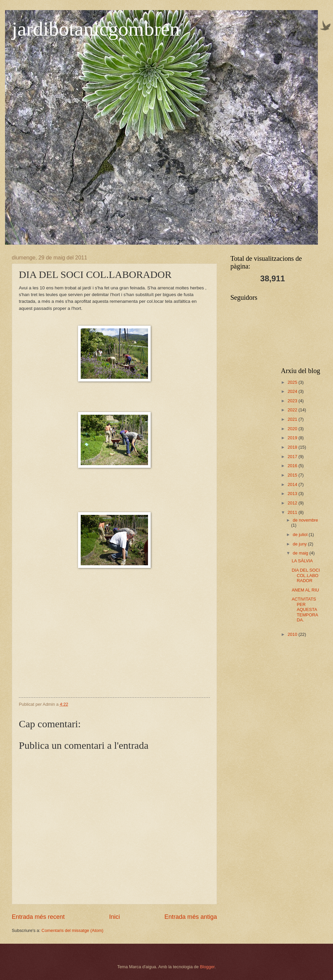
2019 (293, 438)
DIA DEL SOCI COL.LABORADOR (306, 575)
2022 (293, 410)
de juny (300, 544)
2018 (293, 447)
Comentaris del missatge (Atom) (72, 930)
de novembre (305, 520)
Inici (114, 917)
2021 (293, 419)
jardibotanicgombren (96, 29)
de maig (301, 553)
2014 (293, 484)
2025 (293, 382)
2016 (293, 466)
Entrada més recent (38, 917)
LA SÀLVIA (302, 561)
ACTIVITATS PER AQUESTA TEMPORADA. (305, 609)
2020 (293, 429)
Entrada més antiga (191, 917)
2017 (293, 457)
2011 (293, 512)
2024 (293, 391)
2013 (293, 494)
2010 (293, 634)
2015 (293, 475)
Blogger (207, 967)
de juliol (301, 535)
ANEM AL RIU (305, 590)
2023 (293, 401)
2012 (293, 503)
